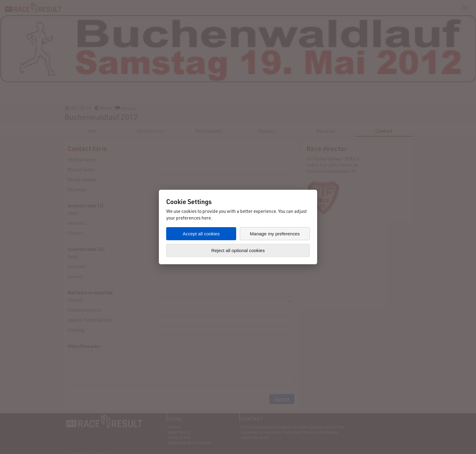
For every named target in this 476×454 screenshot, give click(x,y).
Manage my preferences (275, 234)
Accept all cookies (201, 234)
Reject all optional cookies (238, 250)
